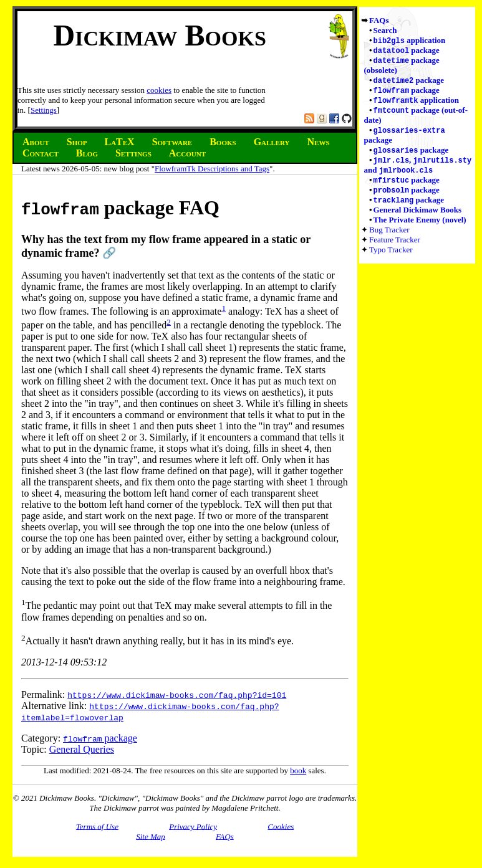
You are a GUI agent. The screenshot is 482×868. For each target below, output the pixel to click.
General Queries (82, 749)
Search (385, 30)
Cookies (281, 826)
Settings (44, 110)
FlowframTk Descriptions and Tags (212, 169)
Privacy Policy (193, 826)
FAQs (379, 20)
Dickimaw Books (160, 35)
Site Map (151, 836)
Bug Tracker (389, 238)
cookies (159, 90)
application (410, 41)
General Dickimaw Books (418, 218)
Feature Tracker (395, 248)
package (407, 51)
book (298, 770)
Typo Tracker (391, 258)
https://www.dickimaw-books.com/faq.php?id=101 (177, 695)
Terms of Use (97, 826)
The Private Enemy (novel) (420, 228)
